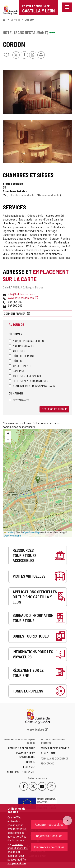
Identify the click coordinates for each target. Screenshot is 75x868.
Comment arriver (15, 313)
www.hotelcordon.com (23, 298)
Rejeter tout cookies (49, 836)
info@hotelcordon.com (22, 294)
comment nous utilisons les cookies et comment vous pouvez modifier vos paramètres (18, 854)
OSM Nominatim (12, 536)
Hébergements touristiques (28, 381)
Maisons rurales (21, 346)
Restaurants (19, 400)
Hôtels (15, 361)
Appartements (20, 366)
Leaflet (9, 532)
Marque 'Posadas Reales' (26, 341)
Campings (17, 371)
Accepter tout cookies (49, 824)
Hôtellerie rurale (22, 356)
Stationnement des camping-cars (32, 386)
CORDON (30, 20)
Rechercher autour (54, 409)
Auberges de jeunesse (25, 376)
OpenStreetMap (31, 532)
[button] (8, 434)
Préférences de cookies (49, 847)
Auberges (17, 351)
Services (15, 20)
